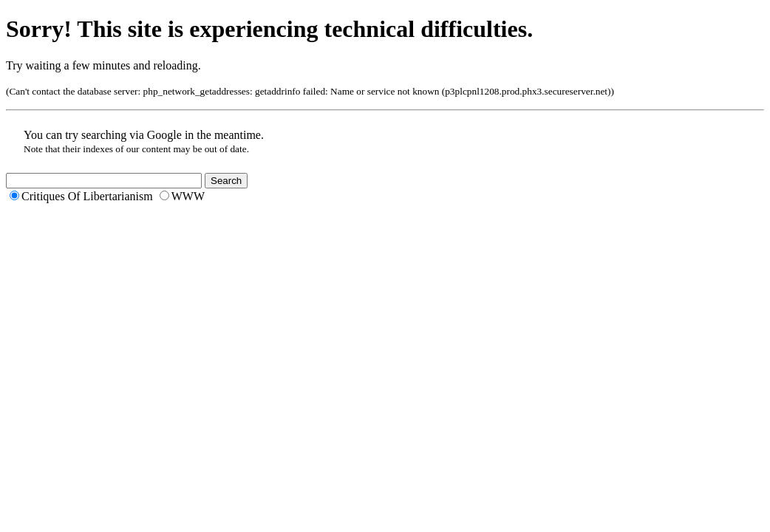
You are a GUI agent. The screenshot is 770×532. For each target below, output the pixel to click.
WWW (188, 196)
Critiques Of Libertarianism (87, 196)
